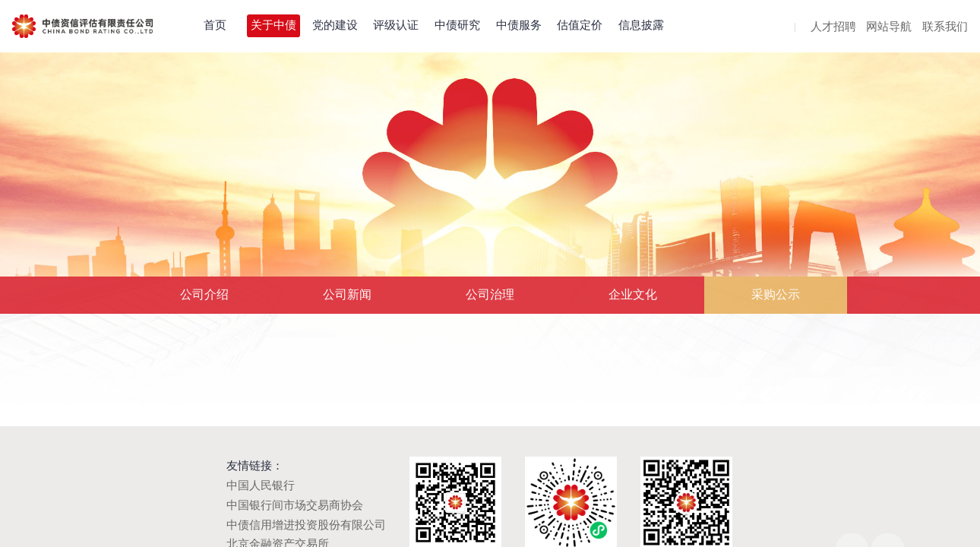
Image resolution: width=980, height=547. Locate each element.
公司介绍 (204, 294)
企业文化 (633, 294)
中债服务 (519, 25)
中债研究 (457, 25)
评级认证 (396, 25)
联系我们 (945, 27)
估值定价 (580, 25)
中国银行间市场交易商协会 (295, 505)
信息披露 (641, 25)
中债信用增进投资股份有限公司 (306, 525)
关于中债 (273, 25)
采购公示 (776, 294)
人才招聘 (833, 27)
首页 (215, 25)
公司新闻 (347, 294)
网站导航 (889, 27)
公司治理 (490, 294)
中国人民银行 (261, 485)
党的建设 (335, 25)
